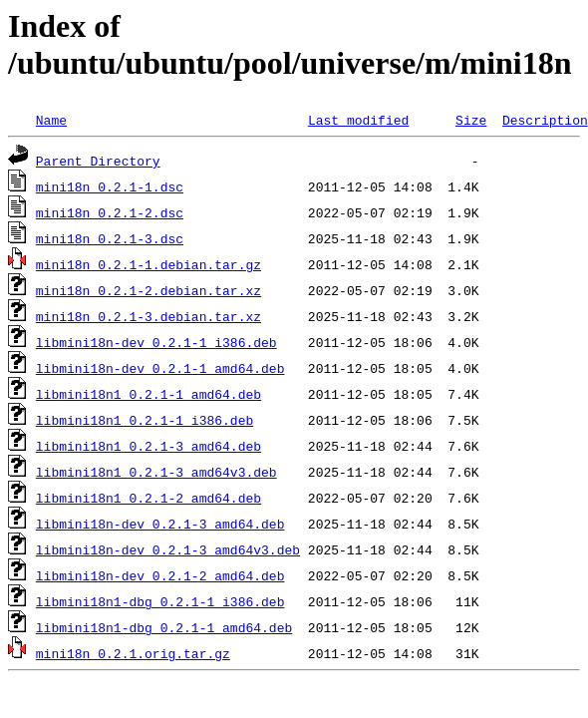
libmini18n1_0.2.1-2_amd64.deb (148, 498)
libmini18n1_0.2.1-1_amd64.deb (148, 394)
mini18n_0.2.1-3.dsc (110, 238)
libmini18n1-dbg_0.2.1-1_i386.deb (160, 601)
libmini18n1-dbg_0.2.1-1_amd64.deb (164, 627)
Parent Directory (98, 161)
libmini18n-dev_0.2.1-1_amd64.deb (160, 368)
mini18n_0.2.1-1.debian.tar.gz (148, 264)
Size (471, 120)
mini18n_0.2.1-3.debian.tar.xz (148, 316)
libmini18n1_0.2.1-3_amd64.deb (148, 446)
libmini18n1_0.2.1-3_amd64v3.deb (156, 472)
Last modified (358, 120)
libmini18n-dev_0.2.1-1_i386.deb (156, 342)
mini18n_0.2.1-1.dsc (110, 186)
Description (545, 120)
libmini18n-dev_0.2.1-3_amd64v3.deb (168, 549)
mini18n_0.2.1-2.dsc (110, 212)
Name (51, 120)
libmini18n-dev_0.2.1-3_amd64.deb (160, 524)
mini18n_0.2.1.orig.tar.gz (133, 653)
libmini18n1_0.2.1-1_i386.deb (145, 420)
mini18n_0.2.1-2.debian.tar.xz (148, 290)
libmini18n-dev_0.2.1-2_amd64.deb (160, 575)
